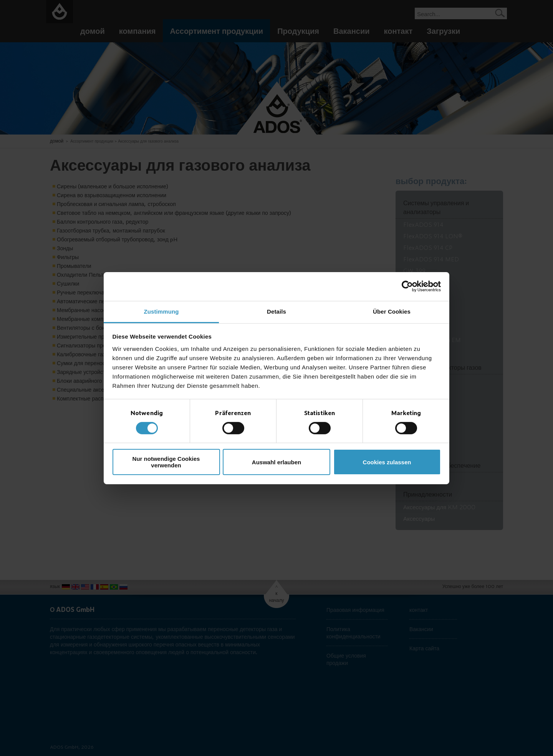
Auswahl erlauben (276, 462)
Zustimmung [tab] (161, 311)
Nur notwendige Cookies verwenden (166, 462)
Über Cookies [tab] (392, 311)
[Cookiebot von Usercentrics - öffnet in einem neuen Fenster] (407, 286)
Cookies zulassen (387, 462)
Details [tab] (276, 311)
